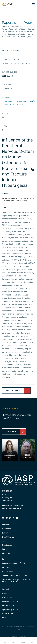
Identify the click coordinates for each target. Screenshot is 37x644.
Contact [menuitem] (6, 589)
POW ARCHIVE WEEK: (11, 59)
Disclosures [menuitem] (7, 597)
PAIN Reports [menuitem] (8, 567)
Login (32, 641)
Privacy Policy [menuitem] (8, 606)
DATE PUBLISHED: (10, 72)
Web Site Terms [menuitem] (8, 614)
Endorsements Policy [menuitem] (11, 601)
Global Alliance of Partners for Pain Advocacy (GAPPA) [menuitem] (17, 580)
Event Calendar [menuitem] (8, 537)
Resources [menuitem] (7, 529)
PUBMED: (6, 97)
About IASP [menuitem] (7, 553)
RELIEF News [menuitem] (8, 571)
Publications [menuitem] (7, 525)
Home (5, 641)
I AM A (14, 641)
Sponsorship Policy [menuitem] (10, 610)
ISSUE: (5, 126)
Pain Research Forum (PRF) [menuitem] (14, 563)
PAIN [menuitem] (4, 559)
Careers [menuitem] (5, 549)
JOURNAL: (6, 85)
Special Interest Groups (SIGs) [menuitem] (14, 576)
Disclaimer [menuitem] (6, 593)
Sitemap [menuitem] (6, 618)
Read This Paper (13, 391)
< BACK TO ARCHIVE (10, 51)
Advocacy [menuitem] (6, 541)
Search (23, 641)
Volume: (5, 113)
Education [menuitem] (6, 533)
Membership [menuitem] (7, 545)
